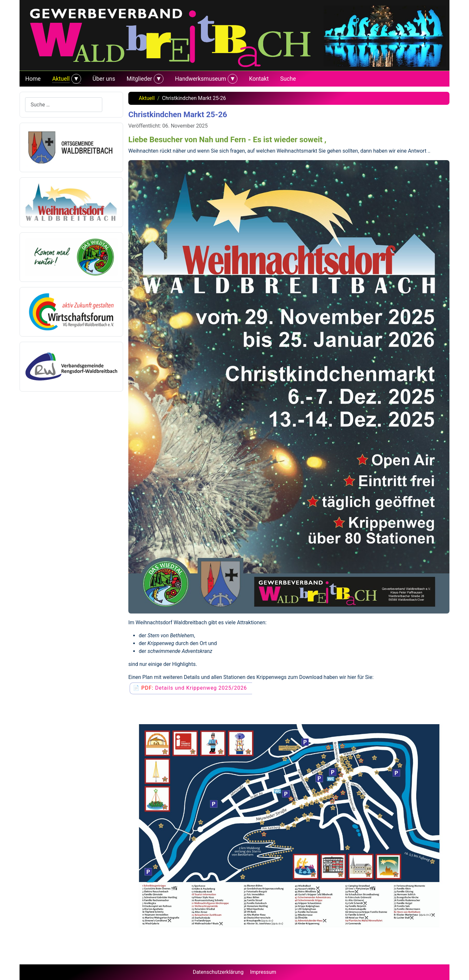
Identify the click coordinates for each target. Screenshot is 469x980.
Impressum (263, 972)
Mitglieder (139, 79)
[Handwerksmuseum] (232, 79)
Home (33, 79)
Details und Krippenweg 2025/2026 (201, 688)
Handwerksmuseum (200, 79)
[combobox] (64, 105)
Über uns (104, 79)
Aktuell (61, 79)
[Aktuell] (75, 79)
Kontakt (259, 79)
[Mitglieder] (158, 79)
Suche (288, 79)
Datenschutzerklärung (218, 972)
